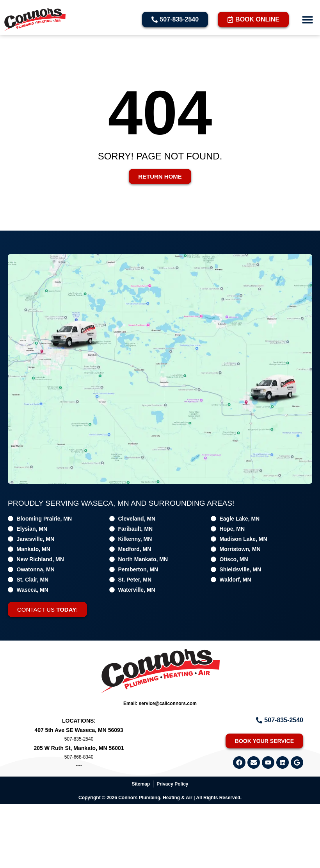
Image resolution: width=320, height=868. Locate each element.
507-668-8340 (79, 757)
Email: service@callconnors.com (160, 703)
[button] (307, 19)
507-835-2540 (79, 739)
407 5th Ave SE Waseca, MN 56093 (79, 730)
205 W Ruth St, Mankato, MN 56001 (79, 748)
